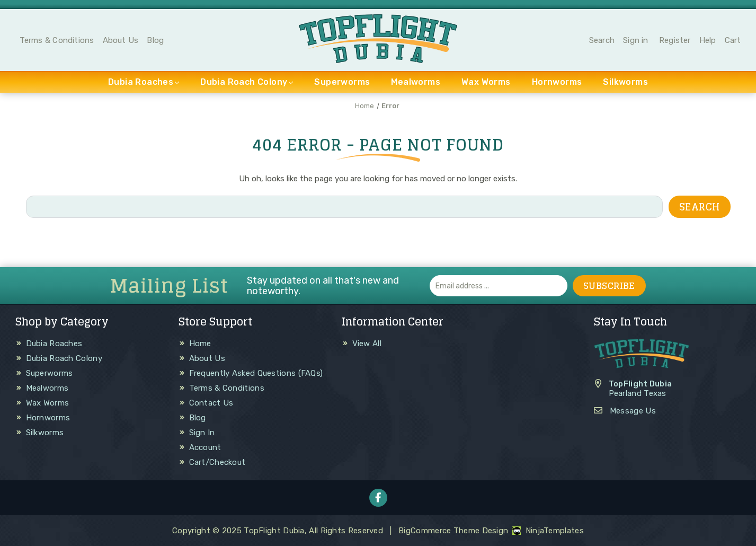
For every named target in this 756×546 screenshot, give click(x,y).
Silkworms (625, 82)
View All (367, 344)
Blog (155, 40)
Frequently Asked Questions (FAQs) (256, 373)
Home (200, 344)
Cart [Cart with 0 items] (733, 40)
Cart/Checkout (217, 462)
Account (205, 447)
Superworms (342, 82)
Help (708, 40)
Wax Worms (486, 82)
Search (602, 40)
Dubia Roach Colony (247, 82)
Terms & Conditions (57, 40)
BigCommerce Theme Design (453, 531)
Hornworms (557, 82)
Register (675, 40)
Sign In (202, 433)
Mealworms (416, 82)
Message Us (633, 411)
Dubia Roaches (144, 82)
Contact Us (211, 403)
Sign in (636, 40)
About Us (121, 40)
